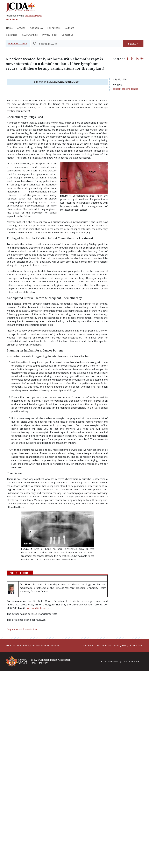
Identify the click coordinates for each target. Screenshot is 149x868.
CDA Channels (30, 35)
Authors (70, 28)
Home (9, 28)
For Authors (54, 28)
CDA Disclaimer (110, 662)
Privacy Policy (50, 35)
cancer (117, 89)
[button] (18, 44)
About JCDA (36, 28)
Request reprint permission (22, 629)
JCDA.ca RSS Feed (130, 662)
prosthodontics (130, 89)
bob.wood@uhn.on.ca (37, 608)
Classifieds (12, 35)
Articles (21, 28)
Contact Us (68, 35)
